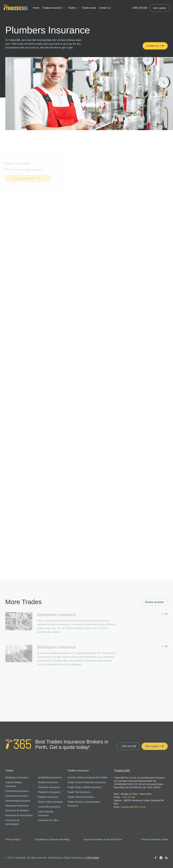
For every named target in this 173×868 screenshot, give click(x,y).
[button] (54, 8)
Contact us (105, 8)
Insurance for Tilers (48, 820)
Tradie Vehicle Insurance (81, 797)
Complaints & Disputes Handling (52, 839)
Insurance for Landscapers (12, 822)
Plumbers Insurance (49, 787)
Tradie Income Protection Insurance (86, 782)
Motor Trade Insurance (50, 802)
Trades (72, 8)
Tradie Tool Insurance (79, 792)
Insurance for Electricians (19, 815)
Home (36, 8)
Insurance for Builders (17, 811)
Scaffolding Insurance (50, 778)
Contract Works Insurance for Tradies (87, 778)
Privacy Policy (13, 839)
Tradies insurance (52, 8)
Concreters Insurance (17, 796)
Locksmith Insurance (49, 807)
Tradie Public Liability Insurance (84, 787)
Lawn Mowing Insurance (46, 813)
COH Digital (93, 858)
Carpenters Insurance (17, 791)
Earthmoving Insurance (18, 801)
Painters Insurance (48, 797)
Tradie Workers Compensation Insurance (84, 804)
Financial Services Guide (154, 839)
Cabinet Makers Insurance (14, 784)
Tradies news (89, 8)
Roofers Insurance (48, 782)
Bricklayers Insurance (17, 778)
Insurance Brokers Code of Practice (103, 839)
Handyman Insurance (17, 806)
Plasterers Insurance (49, 792)
